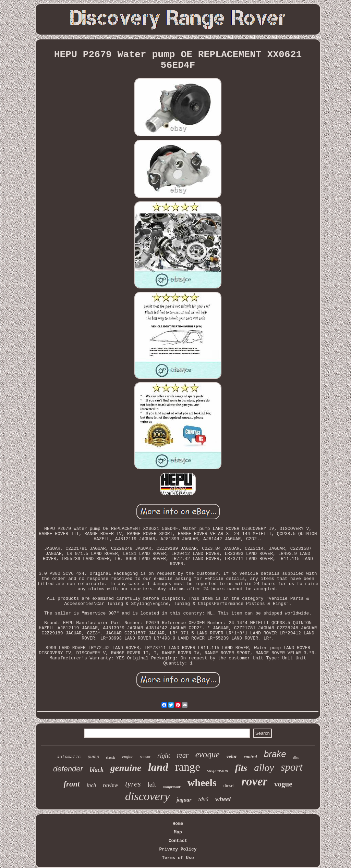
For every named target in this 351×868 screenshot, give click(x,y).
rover (254, 782)
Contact (178, 841)
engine (128, 757)
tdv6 (203, 799)
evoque (208, 754)
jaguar (184, 800)
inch (92, 785)
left (152, 785)
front (71, 784)
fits (241, 768)
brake (275, 754)
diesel (229, 786)
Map (178, 832)
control (250, 757)
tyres (133, 784)
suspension (217, 771)
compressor (172, 786)
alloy (264, 768)
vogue (283, 784)
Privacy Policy (178, 849)
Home (178, 824)
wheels (202, 783)
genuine (126, 768)
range (188, 767)
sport (292, 767)
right (164, 755)
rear (183, 755)
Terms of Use (178, 858)
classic (111, 758)
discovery (147, 796)
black (97, 770)
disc (296, 757)
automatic (69, 757)
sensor (145, 757)
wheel (223, 799)
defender (68, 769)
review (111, 785)
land (158, 767)
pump (93, 756)
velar (232, 756)
